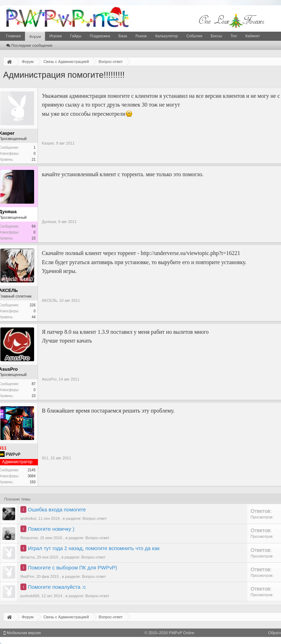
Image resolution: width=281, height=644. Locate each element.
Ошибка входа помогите (57, 510)
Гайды (76, 36)
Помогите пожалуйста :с (57, 587)
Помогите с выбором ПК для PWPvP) (72, 568)
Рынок (141, 36)
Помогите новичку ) (51, 529)
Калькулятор (166, 36)
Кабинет (253, 36)
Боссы (216, 36)
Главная (13, 36)
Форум (35, 37)
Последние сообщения (29, 45)
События (194, 36)
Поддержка (100, 36)
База (123, 36)
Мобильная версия (22, 633)
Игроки (55, 36)
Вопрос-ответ (95, 518)
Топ (234, 36)
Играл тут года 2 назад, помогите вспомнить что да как (94, 548)
